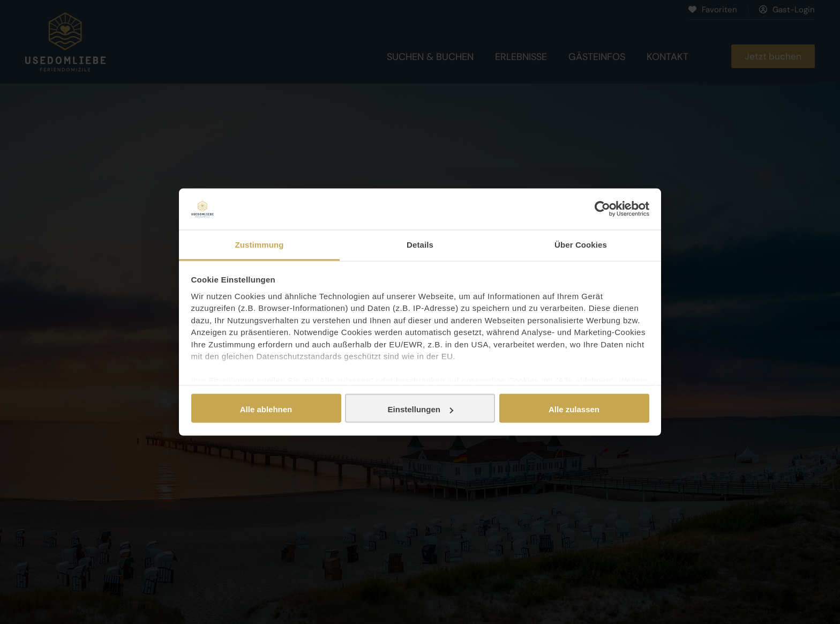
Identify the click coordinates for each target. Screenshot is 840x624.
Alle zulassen (574, 409)
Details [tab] (420, 244)
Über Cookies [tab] (581, 244)
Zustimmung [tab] (260, 244)
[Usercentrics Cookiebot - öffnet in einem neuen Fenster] (602, 209)
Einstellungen (421, 409)
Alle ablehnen (266, 409)
